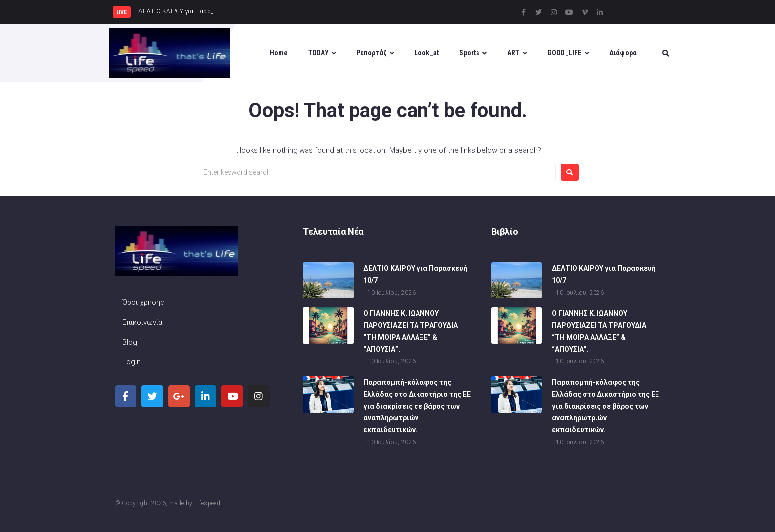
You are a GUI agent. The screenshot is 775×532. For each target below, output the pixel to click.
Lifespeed (207, 503)
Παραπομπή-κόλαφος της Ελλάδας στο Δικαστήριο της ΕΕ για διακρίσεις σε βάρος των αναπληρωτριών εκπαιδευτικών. (417, 407)
